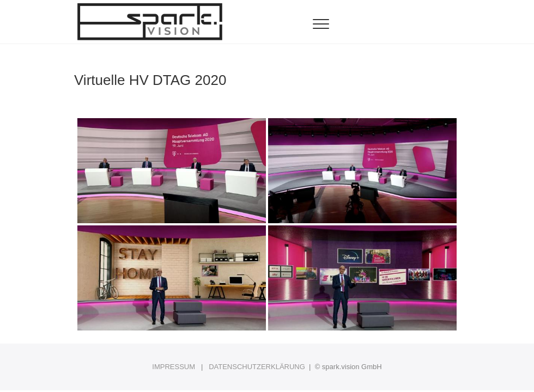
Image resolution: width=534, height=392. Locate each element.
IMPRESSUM (174, 367)
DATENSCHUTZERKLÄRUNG (257, 367)
